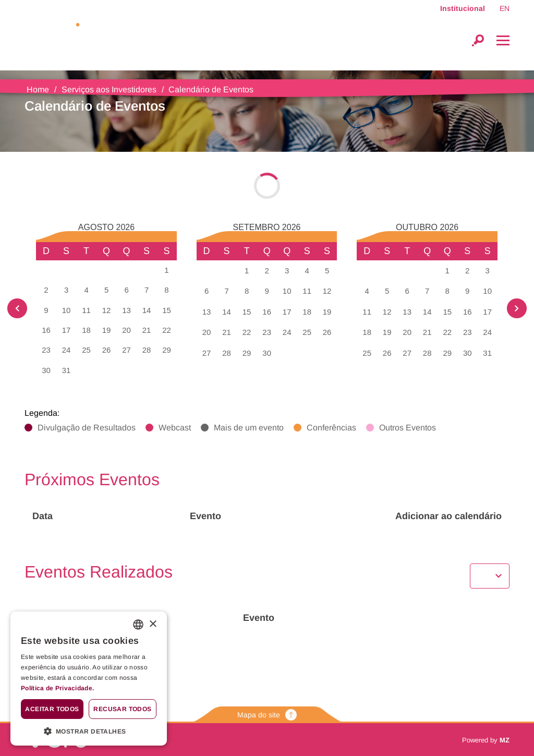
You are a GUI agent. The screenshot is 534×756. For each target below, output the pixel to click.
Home (38, 89)
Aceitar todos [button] (52, 709)
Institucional (463, 8)
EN (505, 8)
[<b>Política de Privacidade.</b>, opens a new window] (89, 689)
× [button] (153, 624)
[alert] (89, 679)
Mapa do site (267, 715)
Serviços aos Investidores (109, 89)
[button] (89, 730)
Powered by (486, 740)
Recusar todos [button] (122, 709)
